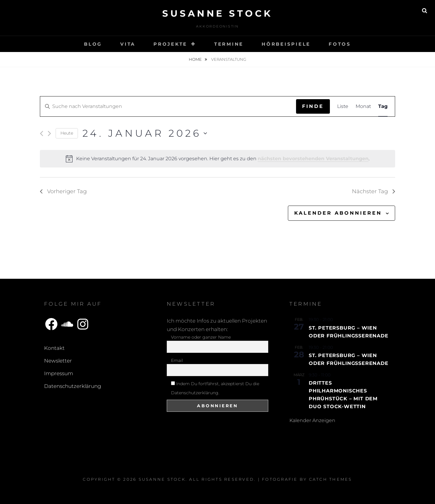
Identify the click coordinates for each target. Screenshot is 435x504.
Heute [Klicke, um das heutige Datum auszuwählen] (67, 133)
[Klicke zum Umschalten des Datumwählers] (145, 133)
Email (177, 360)
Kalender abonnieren (338, 213)
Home (196, 59)
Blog (93, 44)
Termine (229, 44)
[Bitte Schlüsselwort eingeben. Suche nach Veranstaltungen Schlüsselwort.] (168, 106)
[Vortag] (42, 133)
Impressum (59, 373)
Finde (313, 106)
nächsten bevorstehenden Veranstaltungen (313, 159)
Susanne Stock (217, 13)
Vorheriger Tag (63, 191)
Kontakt (54, 348)
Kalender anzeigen (312, 420)
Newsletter (58, 361)
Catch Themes (331, 479)
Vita (128, 44)
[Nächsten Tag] (49, 133)
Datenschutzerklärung (73, 386)
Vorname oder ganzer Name (201, 337)
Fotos (340, 44)
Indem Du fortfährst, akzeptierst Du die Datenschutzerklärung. (215, 388)
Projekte (170, 44)
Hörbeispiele (286, 44)
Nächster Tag (374, 191)
